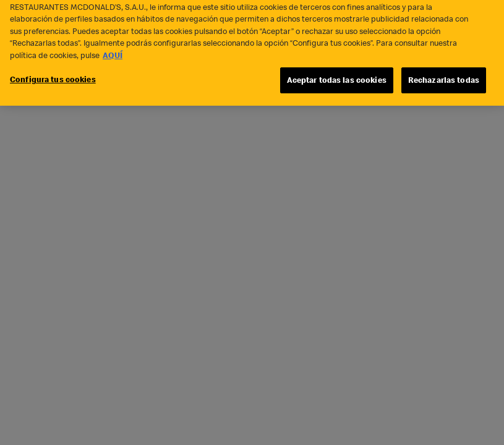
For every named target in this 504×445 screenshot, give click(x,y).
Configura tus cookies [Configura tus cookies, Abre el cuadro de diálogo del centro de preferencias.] (53, 75)
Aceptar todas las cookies (337, 76)
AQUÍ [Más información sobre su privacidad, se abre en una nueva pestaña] (113, 51)
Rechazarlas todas (444, 76)
